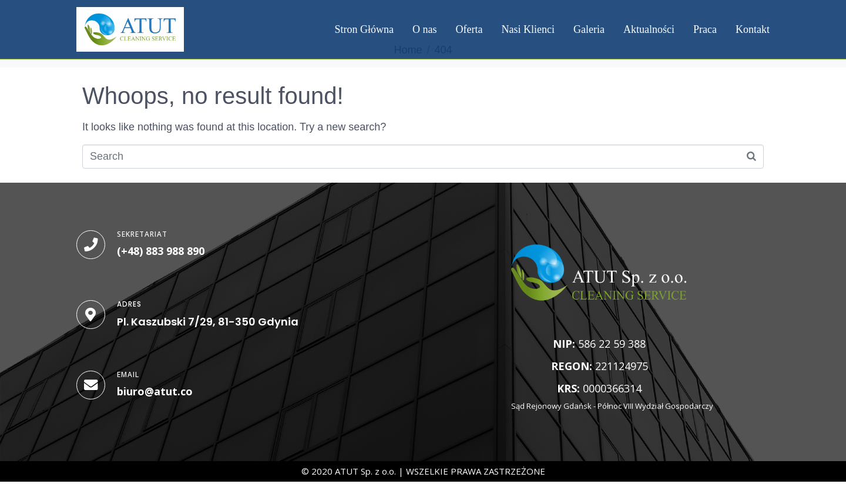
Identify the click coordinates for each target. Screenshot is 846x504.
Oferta (469, 29)
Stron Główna (365, 29)
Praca (705, 29)
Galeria (589, 29)
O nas (425, 29)
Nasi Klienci (528, 29)
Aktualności (649, 29)
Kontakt (753, 29)
